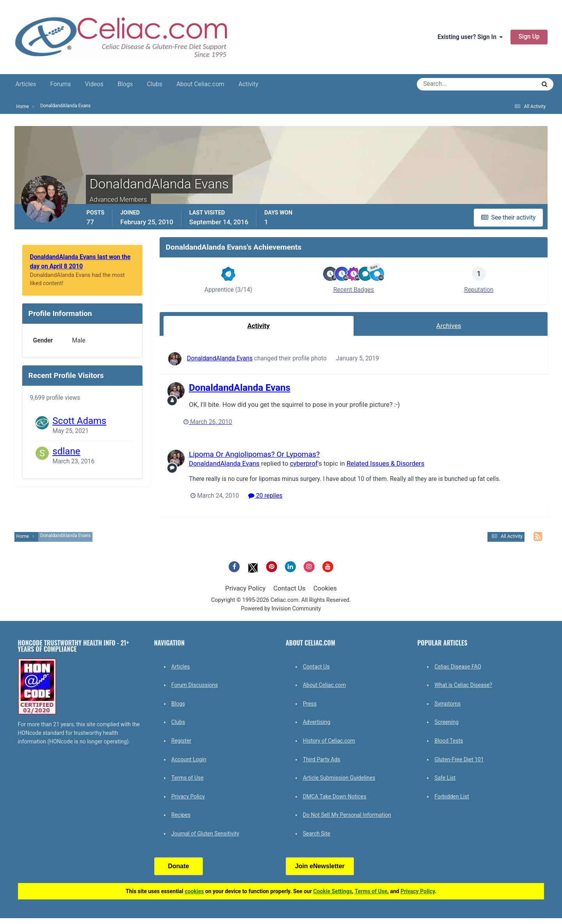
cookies (194, 891)
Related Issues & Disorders (386, 463)
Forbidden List (452, 796)
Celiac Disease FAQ (458, 667)
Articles (26, 84)
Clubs (155, 84)
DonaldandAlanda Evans (220, 358)
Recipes (181, 815)
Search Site (317, 834)
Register (181, 741)
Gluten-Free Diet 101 (459, 759)
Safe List (445, 778)
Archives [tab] (449, 326)
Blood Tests (449, 741)
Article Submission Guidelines (339, 778)
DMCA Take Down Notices (335, 796)
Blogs (125, 84)
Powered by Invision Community (281, 609)
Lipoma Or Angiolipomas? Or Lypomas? (254, 454)
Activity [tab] (259, 326)
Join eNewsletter (320, 866)
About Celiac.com (200, 84)
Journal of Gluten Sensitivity (205, 834)
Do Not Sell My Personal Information (347, 815)
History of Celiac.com (329, 741)
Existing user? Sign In (470, 37)
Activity (248, 84)
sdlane (67, 451)
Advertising (317, 722)
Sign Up (529, 37)
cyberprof (303, 463)
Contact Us (289, 588)
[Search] (448, 84)
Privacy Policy (245, 588)
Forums (61, 84)
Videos (94, 84)
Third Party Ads (322, 759)
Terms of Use (188, 778)
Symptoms (447, 704)
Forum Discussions (195, 685)
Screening (446, 722)
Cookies (325, 588)
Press (310, 704)
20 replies (265, 496)
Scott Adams (80, 421)
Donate (178, 866)
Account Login (189, 759)
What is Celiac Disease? (463, 685)
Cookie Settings (333, 891)
